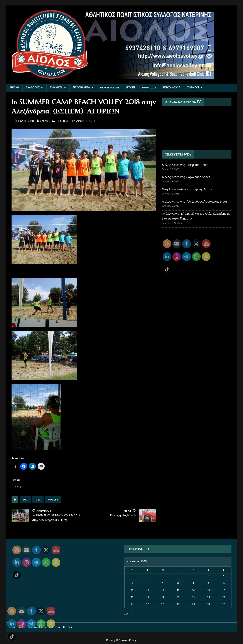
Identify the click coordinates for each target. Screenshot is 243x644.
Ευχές (131, 88)
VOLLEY (53, 500)
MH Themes (65, 627)
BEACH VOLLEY (110, 88)
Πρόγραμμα (81, 88)
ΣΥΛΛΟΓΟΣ (33, 88)
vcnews (45, 121)
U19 (38, 500)
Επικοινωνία (172, 88)
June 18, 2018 (26, 121)
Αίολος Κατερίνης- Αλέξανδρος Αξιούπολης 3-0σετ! (196, 202)
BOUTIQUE (149, 88)
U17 (25, 500)
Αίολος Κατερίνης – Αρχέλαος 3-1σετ (186, 177)
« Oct (128, 614)
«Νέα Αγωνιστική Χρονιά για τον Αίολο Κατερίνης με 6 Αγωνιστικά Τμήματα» (196, 216)
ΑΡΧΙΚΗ (14, 88)
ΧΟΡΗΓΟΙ (193, 88)
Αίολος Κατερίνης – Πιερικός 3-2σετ (185, 165)
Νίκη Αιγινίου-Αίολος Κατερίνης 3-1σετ (187, 190)
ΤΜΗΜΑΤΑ (56, 88)
